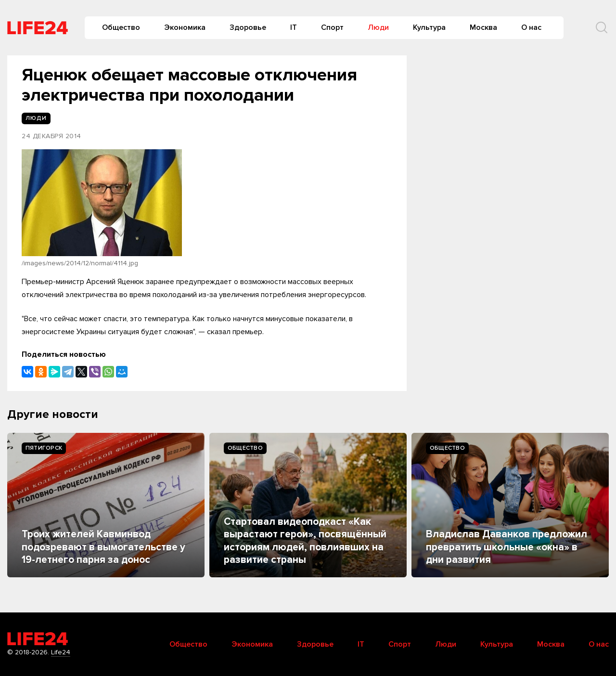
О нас (531, 27)
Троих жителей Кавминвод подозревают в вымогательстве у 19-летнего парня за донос (103, 547)
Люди (378, 27)
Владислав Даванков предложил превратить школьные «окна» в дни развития (507, 547)
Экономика (185, 27)
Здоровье (248, 27)
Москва (483, 27)
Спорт (332, 27)
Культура (429, 27)
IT (294, 27)
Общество (121, 27)
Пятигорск (44, 448)
